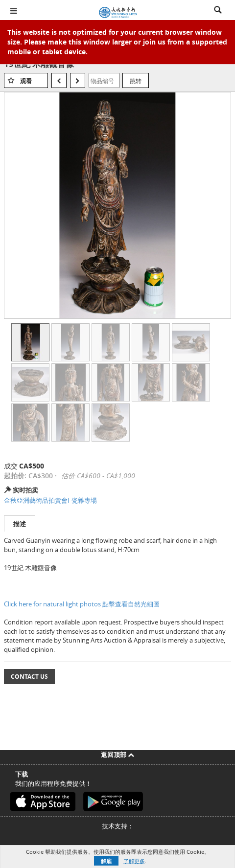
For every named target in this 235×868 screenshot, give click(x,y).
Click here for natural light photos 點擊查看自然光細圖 (82, 604)
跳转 (136, 81)
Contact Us (29, 677)
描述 (20, 524)
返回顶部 (117, 755)
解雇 (106, 861)
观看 (26, 81)
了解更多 (134, 861)
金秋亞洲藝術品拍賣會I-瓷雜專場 (50, 500)
